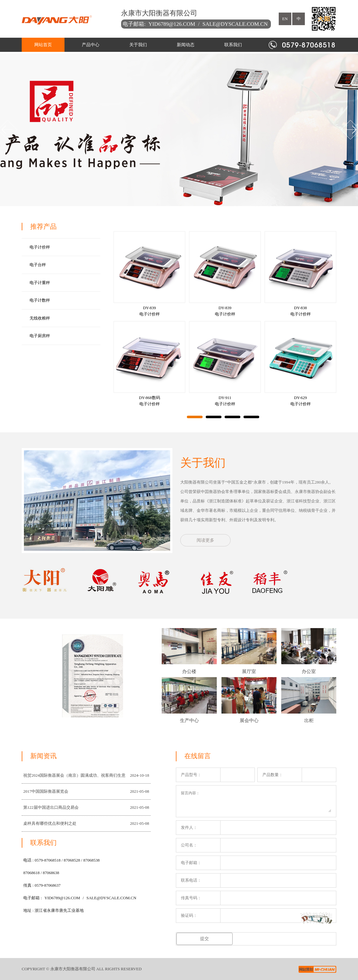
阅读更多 (205, 540)
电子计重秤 (40, 283)
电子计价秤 (40, 247)
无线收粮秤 (40, 318)
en (285, 19)
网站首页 (43, 45)
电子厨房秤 (40, 336)
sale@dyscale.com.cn (235, 24)
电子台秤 (38, 265)
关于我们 (138, 45)
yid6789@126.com (172, 24)
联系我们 (233, 45)
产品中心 (91, 45)
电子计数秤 (40, 300)
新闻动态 (186, 45)
